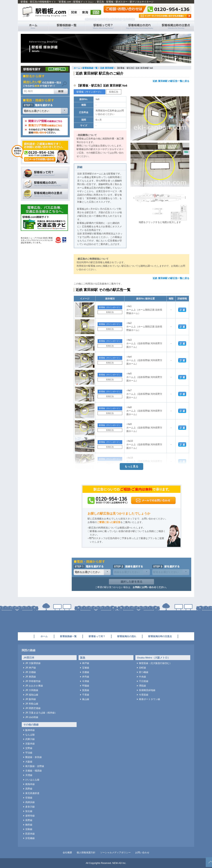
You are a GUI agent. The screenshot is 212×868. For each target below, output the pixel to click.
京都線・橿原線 (34, 771)
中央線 (142, 677)
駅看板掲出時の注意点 (176, 26)
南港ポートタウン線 (149, 699)
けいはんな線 (32, 780)
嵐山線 (86, 699)
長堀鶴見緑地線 (147, 690)
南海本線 (30, 784)
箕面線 (86, 690)
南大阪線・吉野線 (35, 766)
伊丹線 (86, 677)
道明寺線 (30, 816)
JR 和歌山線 (32, 704)
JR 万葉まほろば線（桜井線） (41, 713)
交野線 (29, 748)
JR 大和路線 (32, 690)
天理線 (29, 775)
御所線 (29, 825)
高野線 (29, 789)
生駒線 (29, 829)
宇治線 (29, 753)
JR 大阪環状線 (33, 663)
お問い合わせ (142, 853)
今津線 (86, 681)
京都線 (86, 672)
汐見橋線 (30, 838)
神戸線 (86, 663)
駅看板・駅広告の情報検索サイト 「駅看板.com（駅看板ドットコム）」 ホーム (33, 26)
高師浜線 (30, 802)
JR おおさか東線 (34, 686)
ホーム (77, 68)
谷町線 (142, 668)
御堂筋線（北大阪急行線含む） (155, 663)
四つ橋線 (144, 672)
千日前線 (144, 681)
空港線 (29, 798)
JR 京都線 (31, 672)
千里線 (86, 695)
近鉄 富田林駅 (107, 68)
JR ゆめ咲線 (32, 717)
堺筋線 (142, 686)
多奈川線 (30, 807)
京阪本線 (30, 744)
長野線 (29, 820)
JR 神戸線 (31, 668)
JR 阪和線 (31, 699)
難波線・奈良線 (34, 757)
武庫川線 (30, 739)
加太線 (29, 811)
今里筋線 (144, 695)
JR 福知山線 (32, 695)
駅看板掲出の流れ (140, 26)
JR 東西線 (31, 677)
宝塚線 (86, 668)
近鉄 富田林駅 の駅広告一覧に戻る (171, 81)
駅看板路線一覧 (67, 26)
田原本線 (30, 834)
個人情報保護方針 (86, 853)
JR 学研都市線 (33, 681)
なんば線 (30, 735)
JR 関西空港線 (33, 708)
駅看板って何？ (103, 26)
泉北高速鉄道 (32, 793)
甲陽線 (86, 686)
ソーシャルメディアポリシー (115, 853)
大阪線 (29, 762)
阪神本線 (30, 730)
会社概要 (67, 853)
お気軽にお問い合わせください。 (150, 587)
